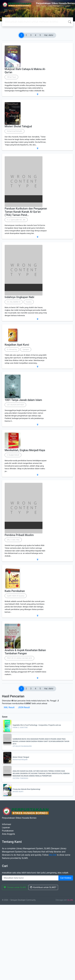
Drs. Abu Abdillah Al (14, 302)
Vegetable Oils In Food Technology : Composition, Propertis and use (37, 725)
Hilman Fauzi (11, 77)
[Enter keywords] (30, 878)
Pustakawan (8, 831)
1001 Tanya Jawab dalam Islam (23, 400)
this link (53, 855)
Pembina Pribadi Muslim (19, 535)
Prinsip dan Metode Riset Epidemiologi (26, 789)
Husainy (29, 302)
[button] (37, 94)
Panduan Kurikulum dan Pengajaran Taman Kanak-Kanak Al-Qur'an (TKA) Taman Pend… (26, 212)
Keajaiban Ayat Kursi (17, 345)
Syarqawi (26, 349)
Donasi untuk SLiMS (15, 887)
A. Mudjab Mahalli (13, 455)
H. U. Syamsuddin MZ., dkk (16, 220)
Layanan (6, 828)
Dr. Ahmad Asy (12, 349)
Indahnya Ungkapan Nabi (19, 297)
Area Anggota (8, 834)
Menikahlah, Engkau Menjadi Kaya (25, 450)
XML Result (9, 707)
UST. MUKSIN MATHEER (15, 405)
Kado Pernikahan (15, 591)
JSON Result (24, 707)
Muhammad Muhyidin (15, 131)
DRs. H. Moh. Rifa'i (13, 540)
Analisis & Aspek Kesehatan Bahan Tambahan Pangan (25, 652)
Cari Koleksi (66, 878)
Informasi (7, 824)
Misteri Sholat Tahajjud (18, 126)
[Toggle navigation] (6, 10)
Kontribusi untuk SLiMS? (43, 887)
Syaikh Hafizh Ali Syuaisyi (16, 596)
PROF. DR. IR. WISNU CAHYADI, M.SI (19, 658)
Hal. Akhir (49, 35)
